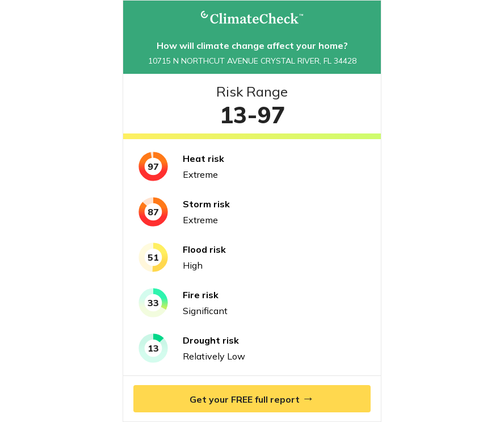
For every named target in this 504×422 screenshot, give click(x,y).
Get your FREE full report (252, 398)
